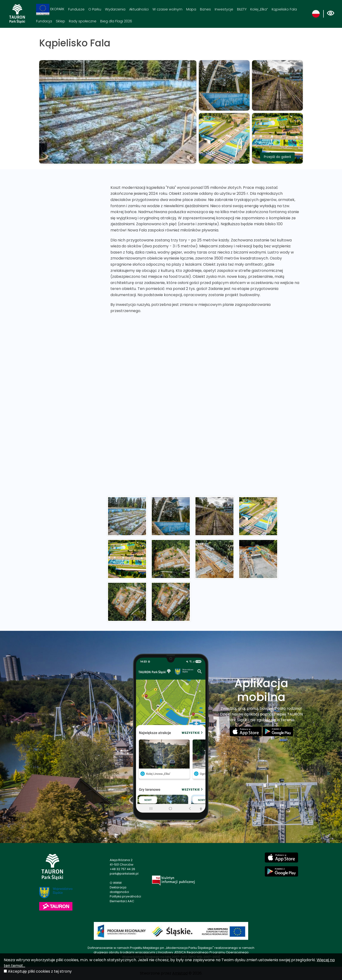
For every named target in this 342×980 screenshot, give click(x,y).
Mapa (191, 9)
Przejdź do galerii (277, 157)
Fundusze (76, 9)
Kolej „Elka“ (259, 9)
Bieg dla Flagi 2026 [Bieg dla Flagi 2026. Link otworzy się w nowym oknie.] (116, 21)
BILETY (242, 9)
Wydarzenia (115, 9)
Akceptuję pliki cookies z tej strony (40, 971)
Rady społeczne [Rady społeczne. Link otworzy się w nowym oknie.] (83, 21)
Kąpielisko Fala (284, 9)
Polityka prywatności (125, 896)
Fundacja (44, 21)
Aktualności (139, 9)
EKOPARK (50, 9)
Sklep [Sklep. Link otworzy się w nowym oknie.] (60, 21)
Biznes (205, 9)
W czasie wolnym (167, 9)
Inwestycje (224, 9)
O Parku (95, 9)
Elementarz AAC (122, 901)
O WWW (116, 883)
